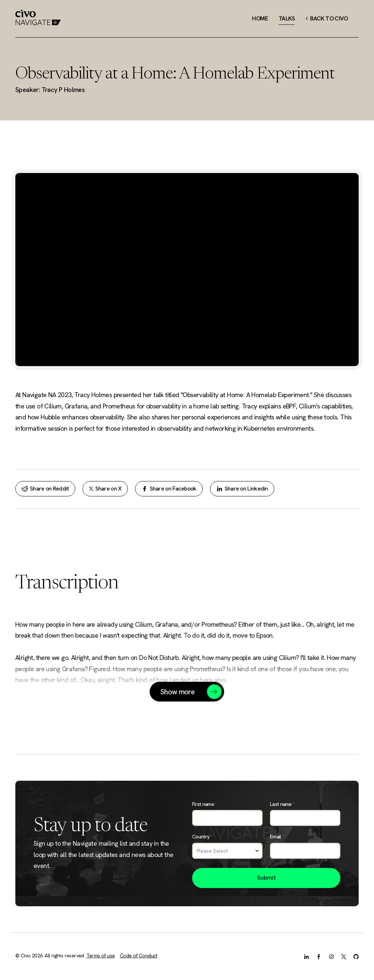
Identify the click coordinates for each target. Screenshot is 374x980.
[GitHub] (356, 956)
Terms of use (101, 956)
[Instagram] (331, 956)
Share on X (105, 489)
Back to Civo (327, 18)
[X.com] (344, 956)
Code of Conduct (139, 956)
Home (260, 18)
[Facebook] (319, 956)
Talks (287, 18)
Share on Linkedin (242, 489)
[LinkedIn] (306, 956)
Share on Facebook (169, 489)
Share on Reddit (45, 489)
